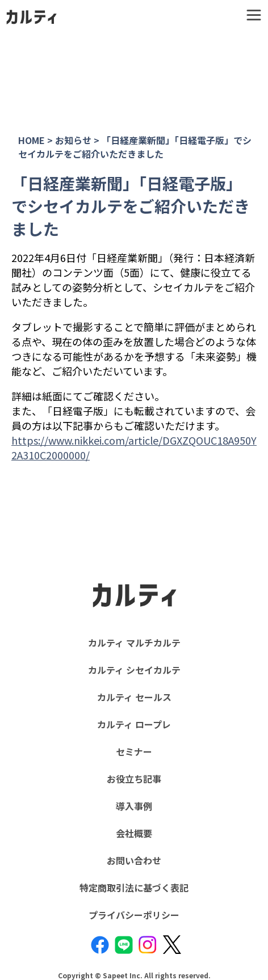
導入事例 (134, 806)
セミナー (134, 751)
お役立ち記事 (134, 779)
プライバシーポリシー (134, 915)
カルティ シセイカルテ (134, 670)
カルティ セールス (134, 697)
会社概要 (134, 833)
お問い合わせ (134, 860)
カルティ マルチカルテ (134, 643)
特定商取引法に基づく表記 (134, 888)
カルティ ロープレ (134, 724)
